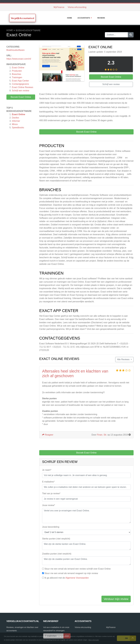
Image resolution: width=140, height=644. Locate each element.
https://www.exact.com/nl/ (19, 59)
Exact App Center (20, 81)
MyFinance (59, 7)
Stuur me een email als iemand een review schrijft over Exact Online (78, 569)
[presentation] (63, 588)
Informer (16, 121)
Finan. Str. (102, 435)
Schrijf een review (21, 91)
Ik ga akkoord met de (67, 578)
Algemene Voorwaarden (77, 578)
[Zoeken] (131, 35)
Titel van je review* (51, 493)
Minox (15, 124)
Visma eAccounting (77, 7)
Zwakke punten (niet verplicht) (57, 554)
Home (69, 18)
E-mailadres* (48, 482)
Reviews (101, 18)
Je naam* (47, 470)
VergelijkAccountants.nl (22, 18)
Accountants (85, 18)
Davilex (15, 118)
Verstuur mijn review (116, 599)
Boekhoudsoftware (28, 30)
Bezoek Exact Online (21, 97)
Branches (17, 74)
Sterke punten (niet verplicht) (56, 539)
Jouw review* (49, 505)
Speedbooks (18, 128)
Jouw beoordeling (51, 527)
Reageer (48, 435)
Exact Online (18, 68)
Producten (17, 71)
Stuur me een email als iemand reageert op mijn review (71, 573)
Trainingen (17, 77)
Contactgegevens (20, 84)
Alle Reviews (124, 359)
